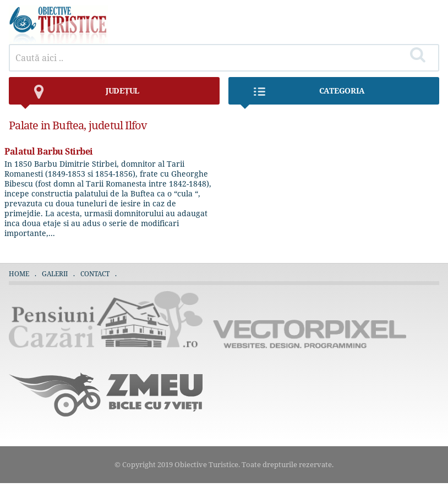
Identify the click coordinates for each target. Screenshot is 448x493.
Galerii (55, 274)
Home (19, 274)
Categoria (302, 95)
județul (80, 95)
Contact (95, 274)
